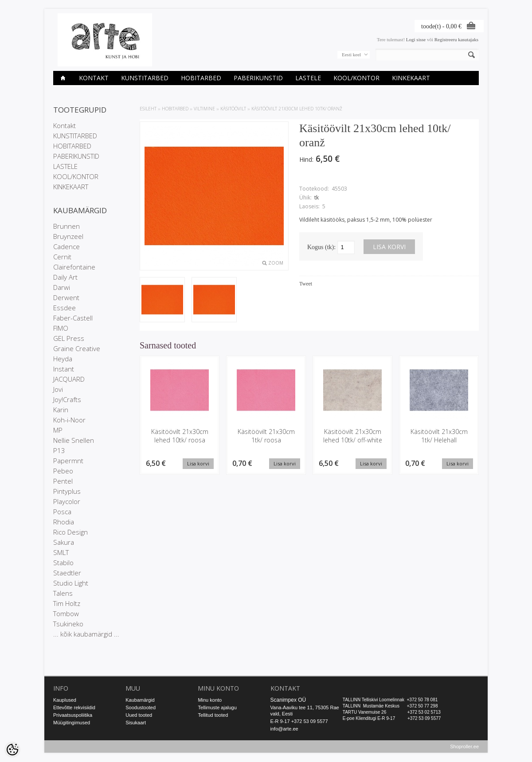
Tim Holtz (67, 603)
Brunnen (66, 226)
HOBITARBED (201, 78)
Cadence (66, 246)
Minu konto (210, 700)
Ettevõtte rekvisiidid (74, 707)
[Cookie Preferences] (12, 750)
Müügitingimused (72, 723)
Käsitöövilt (233, 109)
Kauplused (65, 700)
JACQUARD (69, 379)
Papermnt (68, 461)
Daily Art (65, 277)
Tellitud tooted (213, 715)
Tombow (66, 614)
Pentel (63, 481)
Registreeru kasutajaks (456, 39)
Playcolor (67, 501)
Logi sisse (416, 39)
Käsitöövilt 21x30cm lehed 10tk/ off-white (353, 436)
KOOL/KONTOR (356, 78)
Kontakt (94, 78)
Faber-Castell (73, 318)
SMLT (61, 552)
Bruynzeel (68, 236)
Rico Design (70, 532)
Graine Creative (77, 348)
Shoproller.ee (464, 747)
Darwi (62, 287)
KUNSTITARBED (145, 78)
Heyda (63, 359)
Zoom (276, 263)
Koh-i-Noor (69, 420)
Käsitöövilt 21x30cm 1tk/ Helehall (439, 436)
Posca (62, 512)
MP (58, 430)
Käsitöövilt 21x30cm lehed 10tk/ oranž (297, 109)
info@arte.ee (284, 729)
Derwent (66, 297)
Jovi (58, 389)
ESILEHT (148, 109)
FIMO (61, 328)
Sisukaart (136, 723)
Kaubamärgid (140, 700)
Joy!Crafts (67, 399)
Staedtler (67, 573)
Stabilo (63, 563)
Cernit (62, 257)
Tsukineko (68, 624)
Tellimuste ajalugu (217, 707)
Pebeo (63, 471)
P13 (59, 450)
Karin (61, 410)
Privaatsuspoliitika (73, 715)
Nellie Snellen (74, 440)
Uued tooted (139, 715)
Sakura (64, 542)
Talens (63, 593)
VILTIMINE (204, 109)
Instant (64, 369)
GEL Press (69, 338)
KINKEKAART (411, 78)
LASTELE (308, 78)
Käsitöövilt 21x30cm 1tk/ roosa (266, 436)
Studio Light (71, 583)
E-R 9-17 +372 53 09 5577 (299, 721)
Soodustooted (141, 707)
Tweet (306, 284)
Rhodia (64, 522)
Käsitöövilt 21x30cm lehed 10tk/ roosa (180, 436)
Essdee (65, 308)
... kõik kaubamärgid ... (86, 634)
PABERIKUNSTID (258, 78)
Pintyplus (67, 491)
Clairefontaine (74, 267)
